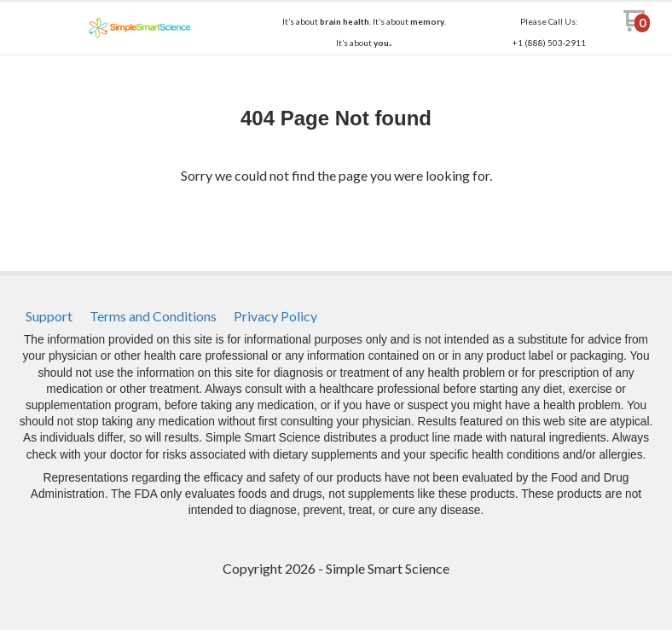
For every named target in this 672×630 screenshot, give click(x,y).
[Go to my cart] (637, 27)
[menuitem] (49, 316)
